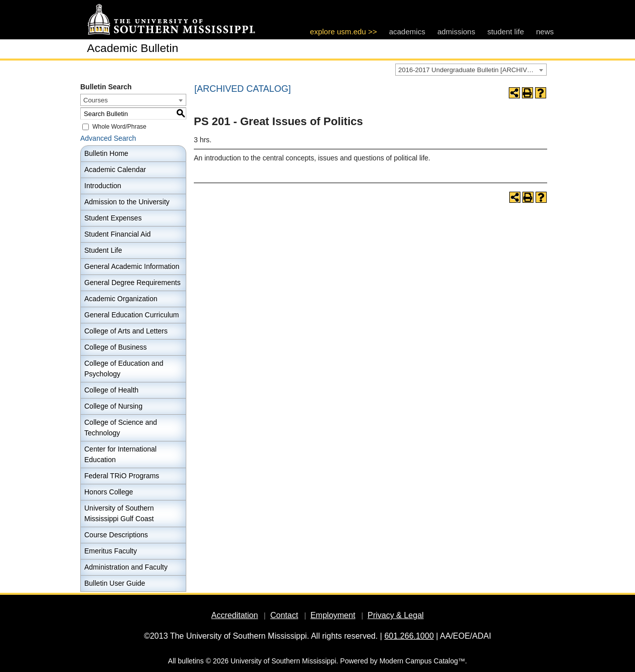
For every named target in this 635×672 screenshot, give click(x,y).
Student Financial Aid (118, 234)
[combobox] (471, 70)
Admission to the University (127, 202)
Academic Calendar (115, 170)
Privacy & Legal (395, 615)
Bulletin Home (106, 153)
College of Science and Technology (121, 428)
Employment (333, 615)
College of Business (116, 347)
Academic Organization (121, 299)
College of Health (111, 390)
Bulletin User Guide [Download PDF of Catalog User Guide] (115, 583)
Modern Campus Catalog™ (422, 661)
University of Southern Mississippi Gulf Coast (119, 513)
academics (407, 32)
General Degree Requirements (133, 283)
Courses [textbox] (95, 100)
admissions (456, 32)
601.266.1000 (409, 636)
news (545, 32)
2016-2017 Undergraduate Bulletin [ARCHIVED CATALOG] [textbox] (472, 70)
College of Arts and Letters (126, 331)
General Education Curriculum (132, 315)
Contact (284, 615)
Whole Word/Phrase (119, 127)
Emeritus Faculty (111, 551)
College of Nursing (113, 406)
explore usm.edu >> (343, 32)
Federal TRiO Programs (122, 476)
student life (506, 32)
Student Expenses (113, 218)
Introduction (103, 186)
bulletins (191, 661)
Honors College (109, 492)
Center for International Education (120, 454)
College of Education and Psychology (124, 369)
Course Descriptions (116, 535)
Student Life (103, 250)
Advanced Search (108, 138)
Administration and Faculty (126, 567)
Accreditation (235, 615)
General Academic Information (132, 266)
